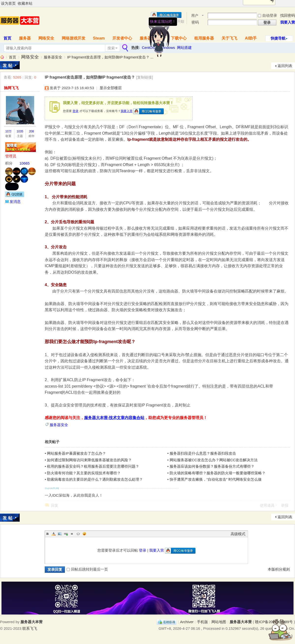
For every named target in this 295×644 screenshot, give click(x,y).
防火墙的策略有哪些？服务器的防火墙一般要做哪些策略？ (218, 473)
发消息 (15, 202)
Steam (99, 38)
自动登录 (267, 15)
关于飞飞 (229, 38)
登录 (75, 111)
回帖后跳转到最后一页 (87, 569)
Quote (72, 534)
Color (54, 534)
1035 (20, 131)
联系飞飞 (30, 628)
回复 (55, 505)
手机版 (202, 622)
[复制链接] (145, 77)
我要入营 (288, 22)
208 (31, 131)
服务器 (25, 38)
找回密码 (288, 15)
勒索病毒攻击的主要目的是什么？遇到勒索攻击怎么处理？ (95, 479)
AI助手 (251, 38)
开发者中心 (122, 38)
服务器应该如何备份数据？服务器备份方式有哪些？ (212, 466)
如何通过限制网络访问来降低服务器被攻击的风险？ (89, 460)
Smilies (84, 534)
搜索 (111, 48)
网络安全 (46, 38)
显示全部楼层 (111, 88)
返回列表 (285, 66)
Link (66, 534)
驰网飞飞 (11, 88)
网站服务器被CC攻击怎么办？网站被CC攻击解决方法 (214, 460)
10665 (25, 163)
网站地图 (219, 622)
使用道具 (267, 505)
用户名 (195, 16)
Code (78, 534)
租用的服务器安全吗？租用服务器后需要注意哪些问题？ (93, 466)
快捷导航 (278, 38)
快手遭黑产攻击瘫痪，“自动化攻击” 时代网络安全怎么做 (216, 479)
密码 (195, 22)
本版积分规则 (279, 569)
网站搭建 (184, 48)
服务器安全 (53, 57)
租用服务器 (204, 38)
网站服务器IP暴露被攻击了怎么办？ (76, 453)
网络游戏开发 (74, 38)
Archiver (187, 622)
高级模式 (238, 534)
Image (60, 534)
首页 (13, 57)
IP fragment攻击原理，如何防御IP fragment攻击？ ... (110, 57)
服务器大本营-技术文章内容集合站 (114, 418)
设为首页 (8, 3)
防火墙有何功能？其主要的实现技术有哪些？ (84, 473)
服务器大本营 (2, 57)
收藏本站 (25, 3)
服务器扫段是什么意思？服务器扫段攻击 (203, 453)
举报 (285, 505)
